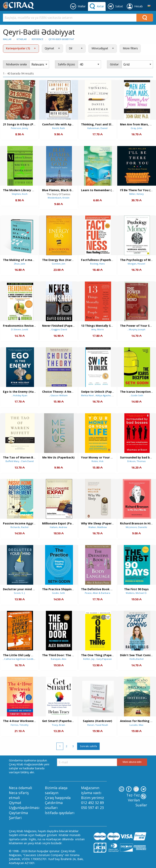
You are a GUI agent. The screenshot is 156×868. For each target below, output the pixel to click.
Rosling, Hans (97, 264)
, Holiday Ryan (20, 395)
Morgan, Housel (136, 264)
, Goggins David (59, 329)
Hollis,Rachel (137, 659)
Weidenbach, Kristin (59, 198)
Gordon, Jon (59, 264)
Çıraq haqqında (58, 798)
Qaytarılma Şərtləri (18, 815)
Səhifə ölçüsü (66, 64)
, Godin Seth (136, 395)
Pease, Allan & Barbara (97, 593)
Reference (37, 39)
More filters (130, 48)
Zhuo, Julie (20, 264)
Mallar (7, 39)
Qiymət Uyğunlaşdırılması (24, 805)
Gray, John (136, 128)
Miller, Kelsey (137, 194)
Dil (70, 48)
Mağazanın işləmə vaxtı (91, 790)
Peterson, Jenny (19, 128)
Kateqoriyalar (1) (18, 48)
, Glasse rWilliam (58, 395)
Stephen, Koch (20, 194)
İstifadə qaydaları (60, 813)
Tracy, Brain (58, 725)
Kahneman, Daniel (97, 128)
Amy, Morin (98, 329)
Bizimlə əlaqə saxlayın (56, 790)
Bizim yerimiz (93, 798)
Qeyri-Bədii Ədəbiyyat (61, 39)
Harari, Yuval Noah (98, 725)
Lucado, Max (136, 725)
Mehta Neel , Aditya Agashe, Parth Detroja (104, 395)
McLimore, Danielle (136, 527)
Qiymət (49, 48)
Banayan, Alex (59, 659)
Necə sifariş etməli (19, 795)
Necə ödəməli (20, 788)
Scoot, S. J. (20, 593)
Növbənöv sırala (16, 64)
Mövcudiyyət (100, 48)
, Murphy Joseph (137, 329)
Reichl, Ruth (59, 128)
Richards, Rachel (19, 527)
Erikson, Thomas (137, 461)
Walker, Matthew (98, 527)
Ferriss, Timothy (20, 725)
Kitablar (22, 39)
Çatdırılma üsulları (54, 805)
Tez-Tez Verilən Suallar (137, 800)
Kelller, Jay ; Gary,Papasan (97, 659)
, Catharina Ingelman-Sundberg (20, 659)
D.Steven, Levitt (20, 329)
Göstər (114, 64)
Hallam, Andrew (58, 527)
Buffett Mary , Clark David (20, 461)
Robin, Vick (97, 461)
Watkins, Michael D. (136, 593)
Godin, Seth (58, 593)
